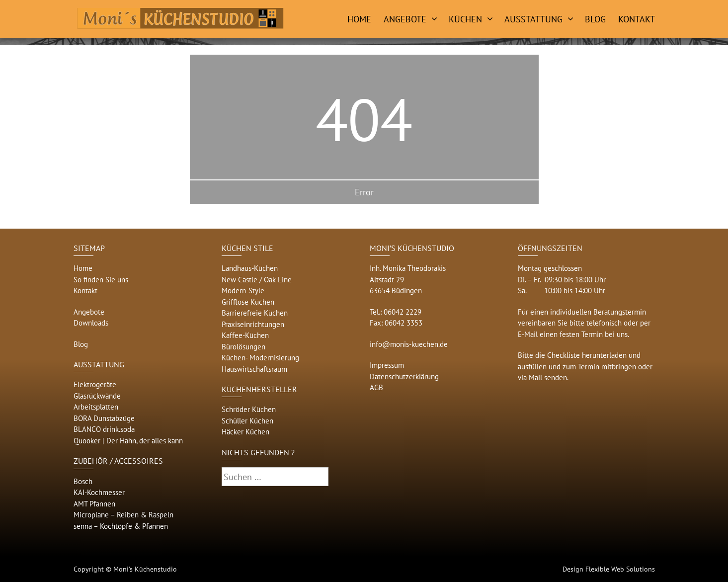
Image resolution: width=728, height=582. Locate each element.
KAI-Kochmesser (99, 492)
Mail (535, 377)
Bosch (83, 481)
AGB (376, 387)
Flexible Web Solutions (620, 569)
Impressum (387, 365)
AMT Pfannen (94, 504)
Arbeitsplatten (96, 407)
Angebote (405, 19)
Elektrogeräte (95, 384)
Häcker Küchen (245, 432)
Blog (595, 19)
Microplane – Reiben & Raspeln (123, 515)
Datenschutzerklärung (404, 376)
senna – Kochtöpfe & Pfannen (121, 526)
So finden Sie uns (101, 280)
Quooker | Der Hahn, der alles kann (128, 441)
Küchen (465, 19)
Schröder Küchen (249, 409)
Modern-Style (243, 291)
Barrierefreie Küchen (255, 313)
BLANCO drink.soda (104, 429)
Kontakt (637, 19)
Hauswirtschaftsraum (254, 369)
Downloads (91, 323)
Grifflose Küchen (248, 302)
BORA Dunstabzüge (104, 418)
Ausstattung (533, 19)
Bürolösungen (243, 347)
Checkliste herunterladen (587, 355)
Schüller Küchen (247, 421)
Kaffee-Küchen (245, 335)
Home (359, 19)
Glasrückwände (97, 396)
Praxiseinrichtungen (253, 324)
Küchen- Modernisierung (260, 358)
